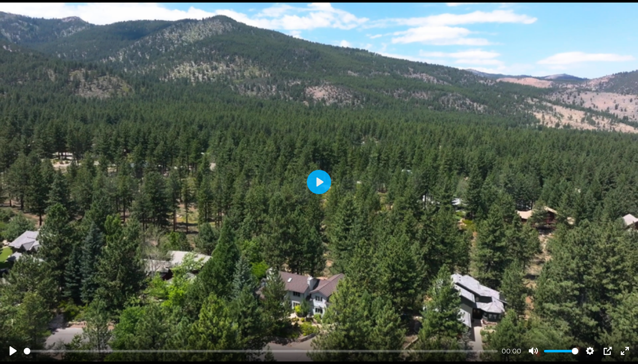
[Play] (13, 351)
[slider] (261, 351)
